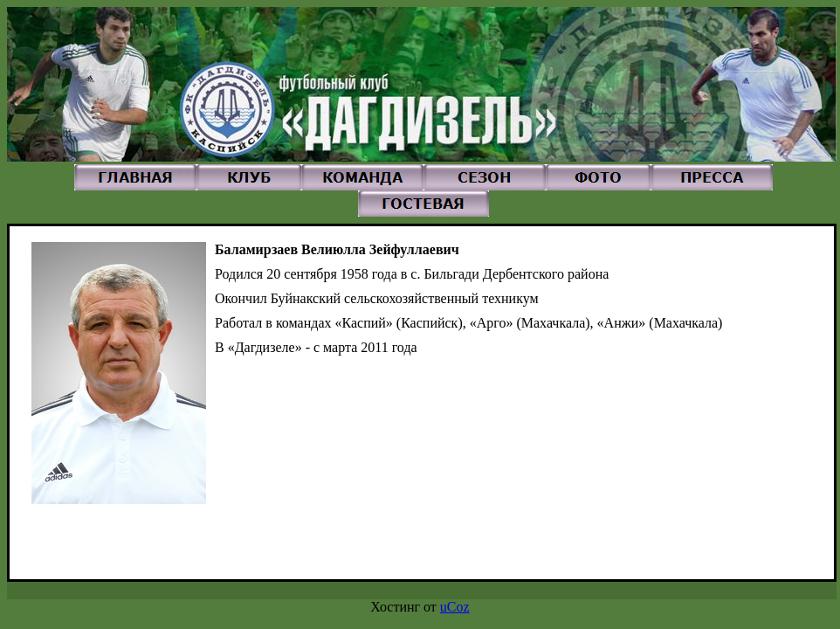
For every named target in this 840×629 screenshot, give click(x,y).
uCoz (455, 607)
